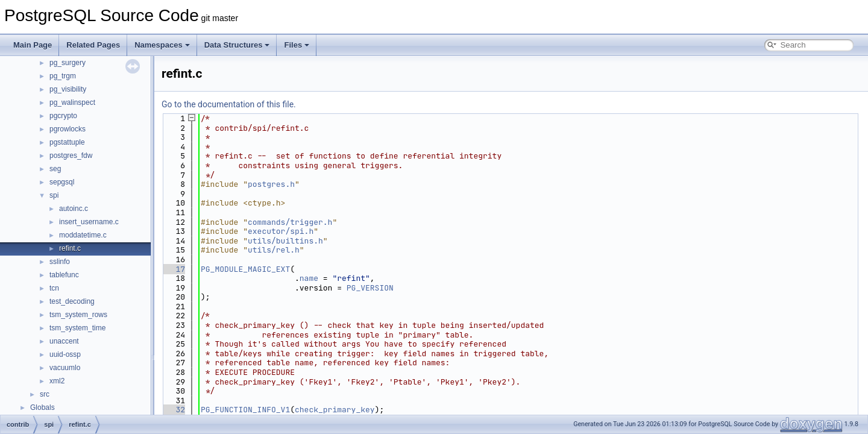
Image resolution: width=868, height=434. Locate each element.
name (309, 278)
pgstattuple (67, 142)
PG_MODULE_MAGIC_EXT (245, 269)
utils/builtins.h (285, 241)
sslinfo (60, 262)
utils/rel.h (274, 250)
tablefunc (64, 275)
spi (54, 195)
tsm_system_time (77, 328)
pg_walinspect (72, 102)
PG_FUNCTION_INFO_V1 (245, 410)
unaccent (64, 341)
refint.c (70, 248)
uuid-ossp (65, 354)
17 (173, 269)
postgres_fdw (71, 156)
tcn (54, 288)
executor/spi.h (281, 231)
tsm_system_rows (78, 315)
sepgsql (62, 182)
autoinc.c (74, 209)
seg (55, 169)
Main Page (33, 45)
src (45, 394)
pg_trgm (63, 76)
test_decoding (72, 301)
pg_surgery (68, 63)
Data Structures (237, 45)
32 (173, 410)
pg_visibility (68, 89)
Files (297, 45)
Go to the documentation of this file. (229, 104)
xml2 (57, 381)
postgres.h (271, 184)
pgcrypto (63, 116)
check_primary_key (335, 410)
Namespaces (162, 45)
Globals (42, 407)
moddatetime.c (83, 235)
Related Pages (93, 45)
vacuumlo (65, 368)
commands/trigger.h (290, 222)
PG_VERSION (370, 288)
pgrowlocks (68, 129)
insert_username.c (89, 222)
